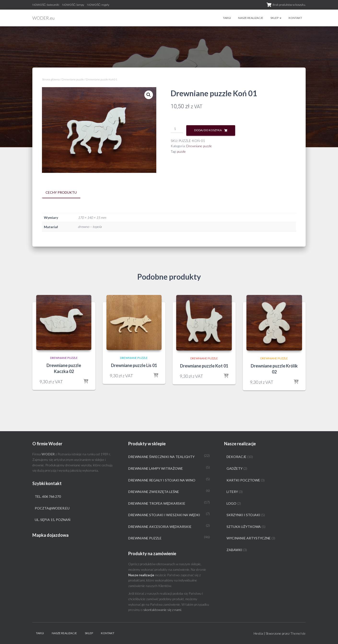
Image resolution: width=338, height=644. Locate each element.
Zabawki (234, 550)
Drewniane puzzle (73, 79)
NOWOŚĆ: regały (98, 5)
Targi (227, 18)
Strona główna (51, 79)
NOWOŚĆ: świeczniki (46, 5)
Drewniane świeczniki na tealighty (161, 457)
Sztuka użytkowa (244, 527)
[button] (149, 95)
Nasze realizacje (251, 18)
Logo (231, 503)
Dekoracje (236, 457)
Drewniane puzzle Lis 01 (134, 365)
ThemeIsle (298, 633)
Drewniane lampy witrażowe (156, 468)
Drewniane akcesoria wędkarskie (160, 527)
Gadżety (235, 468)
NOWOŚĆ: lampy (73, 5)
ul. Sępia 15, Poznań (53, 520)
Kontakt (295, 18)
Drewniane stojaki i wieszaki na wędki (164, 515)
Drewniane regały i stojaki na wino (162, 480)
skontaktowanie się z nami (162, 610)
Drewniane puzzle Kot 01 (204, 366)
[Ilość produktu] (177, 129)
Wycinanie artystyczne (249, 538)
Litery (232, 492)
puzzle (181, 151)
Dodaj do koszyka (208, 130)
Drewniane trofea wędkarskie (157, 503)
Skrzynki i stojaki (243, 515)
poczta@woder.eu (52, 508)
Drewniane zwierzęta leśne (154, 492)
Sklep (276, 18)
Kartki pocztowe (243, 480)
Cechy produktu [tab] (61, 192)
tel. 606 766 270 (48, 496)
